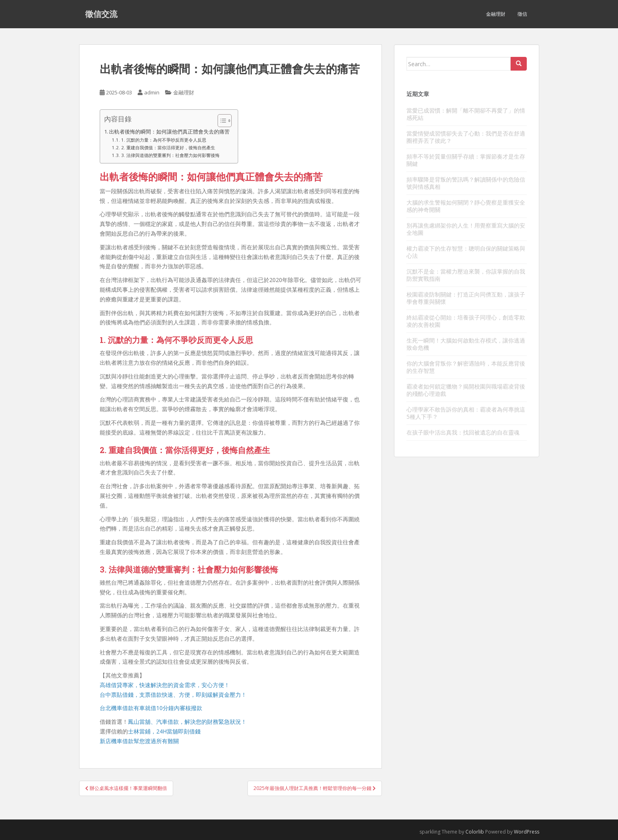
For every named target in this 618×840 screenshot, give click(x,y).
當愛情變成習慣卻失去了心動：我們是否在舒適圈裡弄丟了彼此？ (466, 137)
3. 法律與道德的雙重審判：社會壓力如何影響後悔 (170, 155)
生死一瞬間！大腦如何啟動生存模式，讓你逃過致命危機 (466, 344)
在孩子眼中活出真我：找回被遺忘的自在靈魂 (463, 432)
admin (152, 92)
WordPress (527, 832)
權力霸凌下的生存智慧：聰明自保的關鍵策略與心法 (466, 252)
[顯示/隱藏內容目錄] (221, 121)
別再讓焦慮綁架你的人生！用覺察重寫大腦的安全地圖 (466, 229)
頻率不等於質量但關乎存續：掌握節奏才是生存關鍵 (466, 160)
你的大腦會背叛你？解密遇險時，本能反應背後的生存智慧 (466, 367)
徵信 (522, 14)
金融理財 (496, 14)
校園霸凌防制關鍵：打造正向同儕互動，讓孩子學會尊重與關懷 (466, 298)
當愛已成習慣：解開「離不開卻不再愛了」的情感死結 (466, 114)
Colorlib (475, 832)
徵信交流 (101, 14)
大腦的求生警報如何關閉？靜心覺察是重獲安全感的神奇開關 (466, 206)
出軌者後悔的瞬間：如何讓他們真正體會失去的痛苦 (169, 132)
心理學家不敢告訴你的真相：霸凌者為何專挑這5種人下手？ (466, 413)
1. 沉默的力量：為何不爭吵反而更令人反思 (164, 140)
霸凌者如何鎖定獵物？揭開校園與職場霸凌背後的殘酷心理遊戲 (466, 390)
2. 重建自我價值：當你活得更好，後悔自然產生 (168, 147)
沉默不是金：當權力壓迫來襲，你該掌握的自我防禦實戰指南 (466, 275)
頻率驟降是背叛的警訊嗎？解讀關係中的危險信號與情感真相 (466, 183)
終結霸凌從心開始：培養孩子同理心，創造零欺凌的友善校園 (466, 321)
